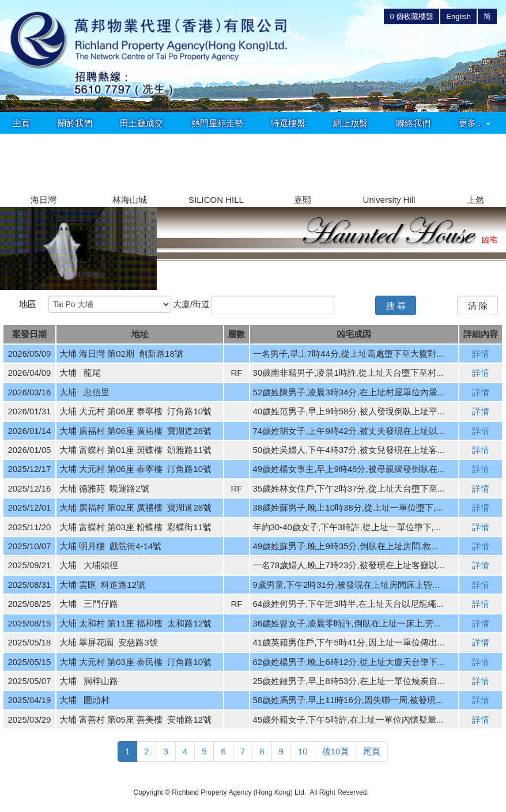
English (458, 16)
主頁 (21, 123)
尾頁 (372, 751)
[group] (43, 171)
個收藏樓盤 (411, 16)
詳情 (481, 354)
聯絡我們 (413, 123)
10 (303, 751)
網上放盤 (350, 123)
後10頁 (336, 751)
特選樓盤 (288, 123)
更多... (475, 123)
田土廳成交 (141, 123)
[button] (492, 164)
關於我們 (75, 123)
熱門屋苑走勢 (217, 123)
